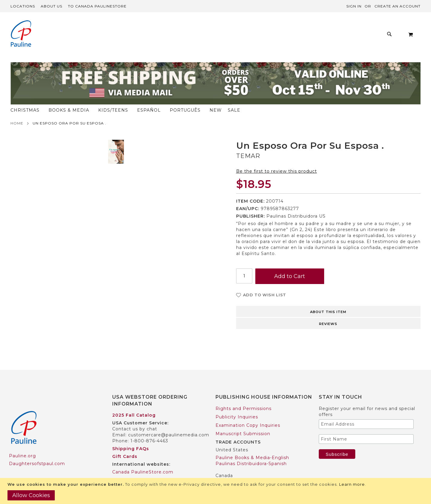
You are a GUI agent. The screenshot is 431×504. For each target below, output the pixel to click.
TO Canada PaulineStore (97, 6)
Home (17, 111)
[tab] (328, 299)
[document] (216, 491)
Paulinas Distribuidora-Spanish (251, 452)
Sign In (354, 6)
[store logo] (21, 34)
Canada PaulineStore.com (143, 461)
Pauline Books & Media (243, 472)
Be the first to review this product (277, 160)
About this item (328, 300)
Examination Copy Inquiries (248, 414)
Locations (23, 6)
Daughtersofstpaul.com (37, 452)
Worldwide (125, 468)
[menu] (198, 36)
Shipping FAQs (131, 437)
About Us (51, 6)
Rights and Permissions (243, 397)
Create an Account (397, 6)
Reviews (328, 312)
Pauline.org (22, 444)
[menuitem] (94, 36)
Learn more (352, 484)
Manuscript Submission (243, 422)
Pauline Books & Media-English (252, 446)
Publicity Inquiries (237, 405)
